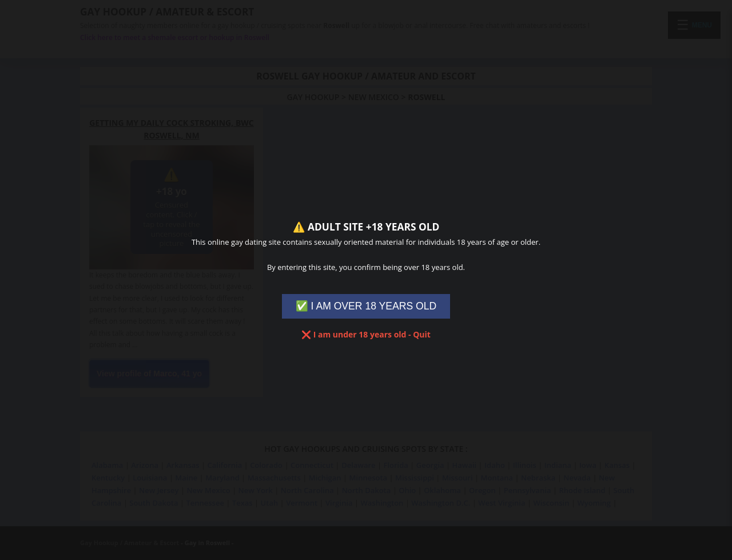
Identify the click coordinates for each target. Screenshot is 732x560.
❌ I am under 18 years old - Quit (366, 334)
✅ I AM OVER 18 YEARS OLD (366, 306)
